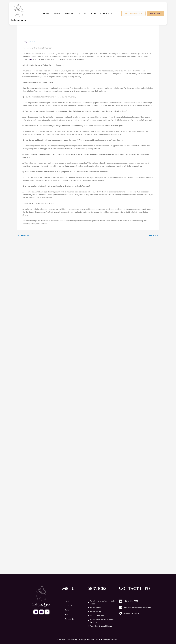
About (57, 13)
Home (46, 13)
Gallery (82, 13)
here (31, 59)
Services (69, 13)
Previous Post (24, 235)
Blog (93, 13)
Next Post (154, 235)
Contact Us (106, 13)
